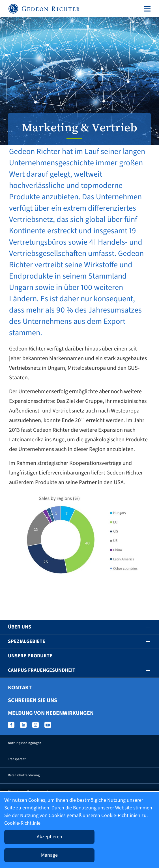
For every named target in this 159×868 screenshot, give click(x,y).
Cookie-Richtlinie (22, 823)
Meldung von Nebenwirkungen (51, 713)
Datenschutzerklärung (24, 775)
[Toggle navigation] (146, 9)
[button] (144, 627)
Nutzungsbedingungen (25, 743)
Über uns (20, 627)
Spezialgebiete (27, 641)
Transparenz (17, 759)
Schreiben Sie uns (33, 700)
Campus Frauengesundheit (42, 670)
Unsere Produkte (30, 656)
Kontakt (20, 688)
